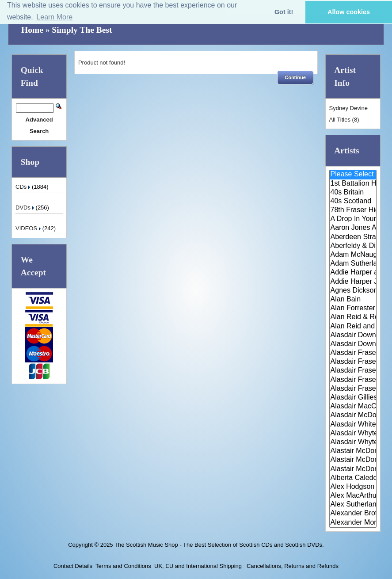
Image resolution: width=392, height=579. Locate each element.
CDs (24, 187)
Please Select (353, 175)
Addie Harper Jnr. (353, 282)
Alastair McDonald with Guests (353, 469)
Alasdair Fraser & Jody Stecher (353, 362)
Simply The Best (82, 30)
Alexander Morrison (353, 523)
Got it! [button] (284, 12)
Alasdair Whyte (353, 434)
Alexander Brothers (353, 514)
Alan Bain (353, 300)
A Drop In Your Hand (353, 219)
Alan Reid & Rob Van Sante (353, 317)
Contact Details (73, 566)
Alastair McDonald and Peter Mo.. (353, 460)
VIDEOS (29, 228)
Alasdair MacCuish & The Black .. (353, 407)
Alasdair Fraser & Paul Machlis (353, 389)
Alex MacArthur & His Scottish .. (353, 496)
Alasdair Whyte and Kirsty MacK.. (353, 442)
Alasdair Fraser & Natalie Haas (353, 380)
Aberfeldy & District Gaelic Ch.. (353, 246)
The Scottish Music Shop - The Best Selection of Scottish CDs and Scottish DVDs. (219, 545)
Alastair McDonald (353, 451)
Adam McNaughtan (353, 255)
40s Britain (353, 193)
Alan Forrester (353, 309)
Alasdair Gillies (353, 398)
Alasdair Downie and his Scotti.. (353, 335)
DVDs (26, 208)
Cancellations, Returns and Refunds (292, 566)
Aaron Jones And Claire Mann (353, 228)
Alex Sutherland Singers (353, 505)
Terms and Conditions (123, 566)
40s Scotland (353, 202)
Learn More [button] (54, 17)
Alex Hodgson (353, 487)
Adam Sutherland (353, 264)
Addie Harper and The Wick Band (353, 273)
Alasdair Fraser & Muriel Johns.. (353, 371)
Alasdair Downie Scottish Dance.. (353, 344)
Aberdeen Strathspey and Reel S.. (353, 237)
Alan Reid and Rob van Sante (353, 327)
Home (32, 30)
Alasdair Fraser (353, 353)
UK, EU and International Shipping (198, 566)
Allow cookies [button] (349, 12)
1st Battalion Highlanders (353, 184)
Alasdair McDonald (353, 415)
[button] (295, 77)
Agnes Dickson (353, 291)
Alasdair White (353, 425)
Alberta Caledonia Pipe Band (353, 478)
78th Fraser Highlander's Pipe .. (353, 210)
